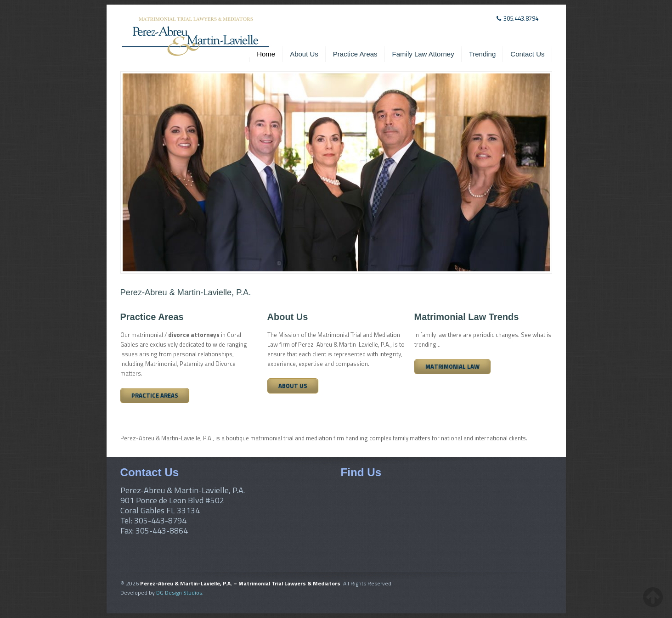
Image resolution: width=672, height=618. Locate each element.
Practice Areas (355, 54)
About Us (304, 54)
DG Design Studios (179, 593)
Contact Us (527, 54)
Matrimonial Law (452, 366)
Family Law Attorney (423, 54)
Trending (483, 54)
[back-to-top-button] (653, 597)
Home (266, 54)
